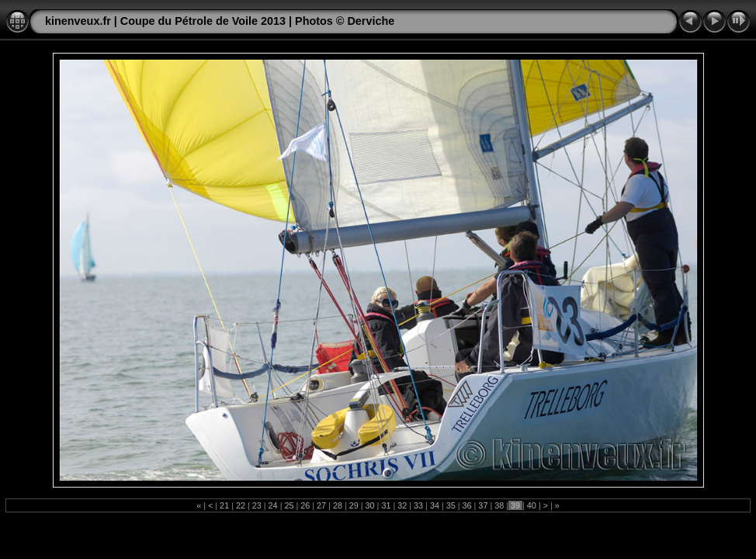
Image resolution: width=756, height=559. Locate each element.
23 (257, 505)
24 (273, 505)
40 (532, 505)
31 (386, 505)
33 (418, 505)
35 (451, 505)
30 (370, 505)
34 (435, 505)
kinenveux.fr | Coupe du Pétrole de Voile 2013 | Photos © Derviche (220, 21)
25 (289, 505)
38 (499, 505)
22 (241, 505)
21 (224, 505)
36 (467, 505)
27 (321, 505)
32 (402, 505)
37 (483, 505)
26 (305, 505)
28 (338, 505)
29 (354, 505)
